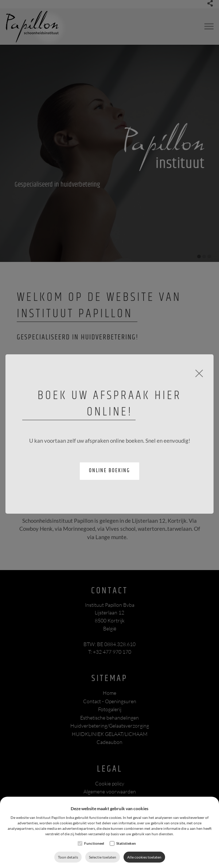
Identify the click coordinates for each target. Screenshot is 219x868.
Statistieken (126, 843)
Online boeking (109, 471)
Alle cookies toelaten (144, 857)
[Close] (199, 373)
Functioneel (94, 843)
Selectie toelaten (103, 857)
